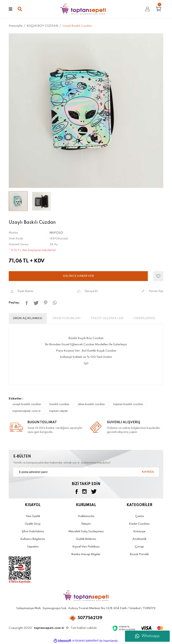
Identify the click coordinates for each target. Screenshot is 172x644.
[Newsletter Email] (86, 472)
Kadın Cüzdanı (139, 524)
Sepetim (33, 547)
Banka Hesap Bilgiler (86, 554)
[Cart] (159, 9)
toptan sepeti (59, 411)
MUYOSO (56, 233)
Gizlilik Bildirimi (86, 539)
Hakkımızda (86, 516)
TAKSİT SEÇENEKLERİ (107, 318)
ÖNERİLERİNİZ (144, 318)
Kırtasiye (139, 531)
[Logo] (83, 9)
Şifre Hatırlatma (33, 531)
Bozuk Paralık (139, 554)
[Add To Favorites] (158, 276)
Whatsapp (147, 636)
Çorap (139, 547)
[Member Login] (147, 9)
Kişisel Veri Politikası (86, 547)
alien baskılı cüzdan (91, 404)
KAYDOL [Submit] (148, 472)
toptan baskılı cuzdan (128, 404)
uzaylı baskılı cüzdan (27, 404)
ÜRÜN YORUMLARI (67, 318)
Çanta (139, 516)
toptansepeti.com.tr (27, 411)
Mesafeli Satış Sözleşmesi (86, 531)
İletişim (86, 524)
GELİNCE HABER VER (78, 276)
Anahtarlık (139, 539)
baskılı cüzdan (59, 404)
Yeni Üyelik (33, 516)
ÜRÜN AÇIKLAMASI (28, 318)
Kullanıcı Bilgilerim (33, 539)
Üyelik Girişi (33, 524)
